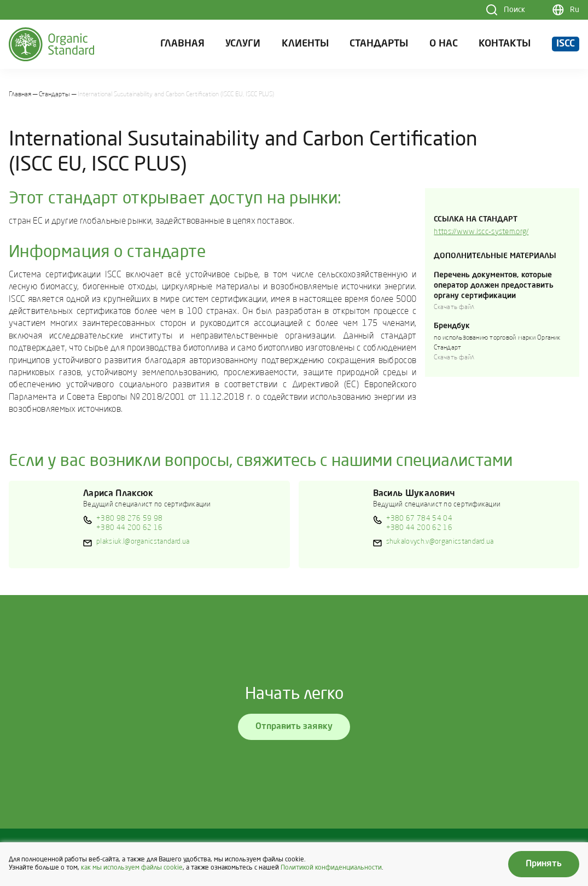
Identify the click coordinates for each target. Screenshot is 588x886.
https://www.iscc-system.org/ (481, 232)
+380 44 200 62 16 (129, 528)
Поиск (514, 10)
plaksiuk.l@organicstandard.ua (143, 542)
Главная (182, 44)
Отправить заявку (294, 727)
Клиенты (305, 44)
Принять (544, 864)
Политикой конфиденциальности (331, 868)
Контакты (505, 44)
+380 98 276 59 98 (129, 519)
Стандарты (379, 44)
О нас (444, 44)
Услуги (243, 44)
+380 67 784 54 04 (419, 519)
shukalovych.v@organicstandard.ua (440, 542)
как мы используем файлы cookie (132, 868)
